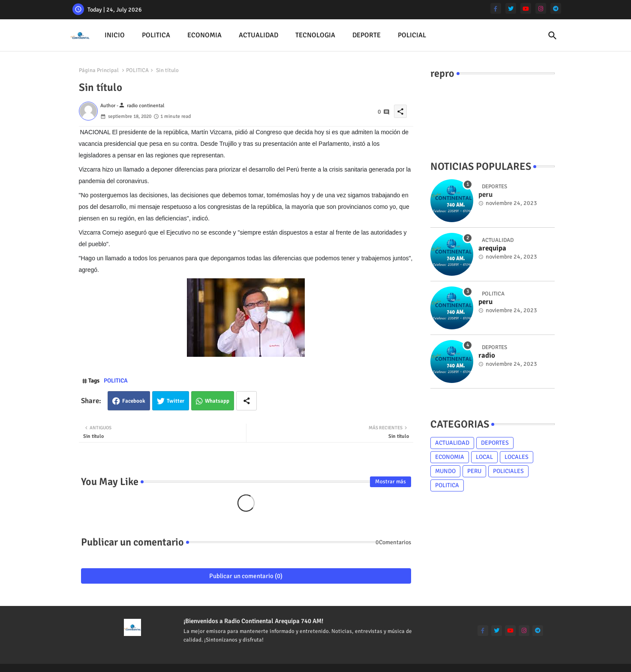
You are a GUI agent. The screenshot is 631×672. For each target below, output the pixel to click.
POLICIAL (412, 35)
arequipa (492, 248)
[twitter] (511, 8)
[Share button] (246, 401)
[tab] (115, 35)
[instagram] (541, 8)
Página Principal (99, 70)
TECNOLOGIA (315, 35)
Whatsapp (217, 401)
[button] (553, 36)
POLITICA (156, 35)
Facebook (134, 401)
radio (487, 356)
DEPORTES (495, 443)
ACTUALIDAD (258, 35)
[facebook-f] (496, 8)
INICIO (115, 35)
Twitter (176, 401)
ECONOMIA (204, 35)
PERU (474, 471)
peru (485, 302)
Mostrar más (391, 482)
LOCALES (517, 457)
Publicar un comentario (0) (246, 576)
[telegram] (556, 8)
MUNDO (445, 471)
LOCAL (484, 457)
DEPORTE (367, 35)
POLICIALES (508, 471)
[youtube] (526, 8)
